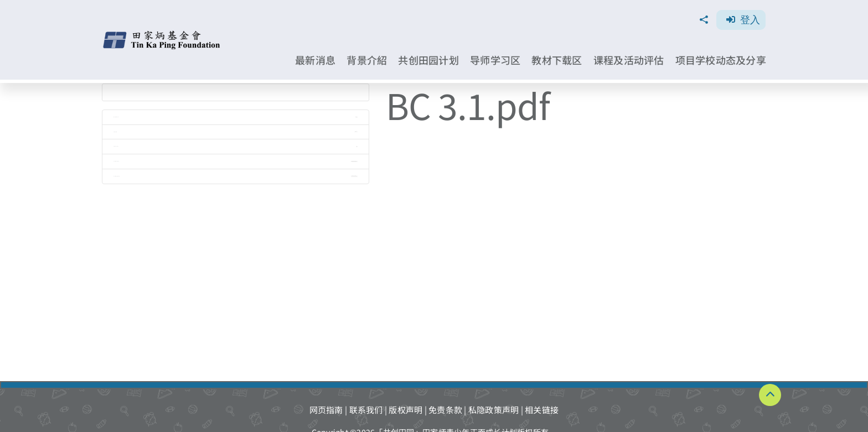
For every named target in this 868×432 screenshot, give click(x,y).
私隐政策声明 (494, 410)
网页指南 (326, 410)
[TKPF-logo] (163, 35)
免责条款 (445, 410)
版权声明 (405, 410)
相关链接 (542, 410)
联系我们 (366, 410)
